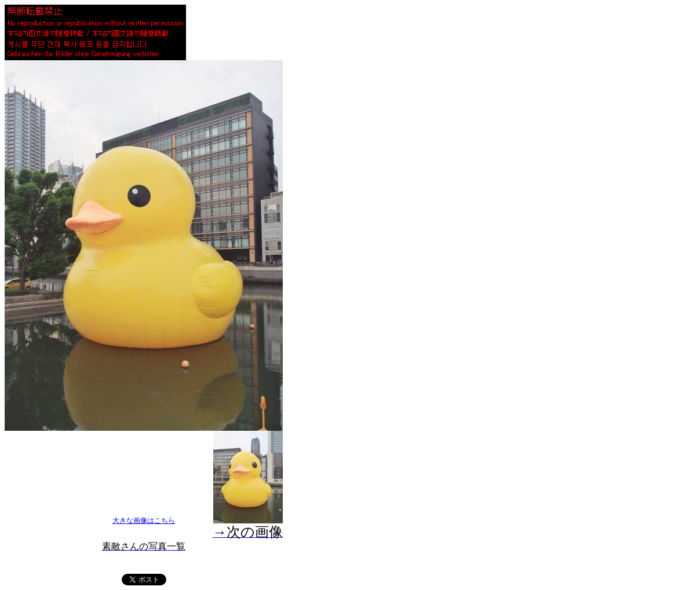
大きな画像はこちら (144, 521)
